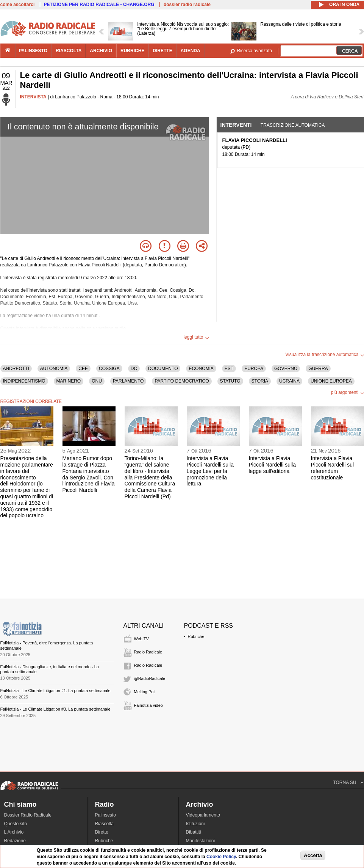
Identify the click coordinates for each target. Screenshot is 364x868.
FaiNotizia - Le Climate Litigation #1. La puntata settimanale (55, 691)
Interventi (236, 125)
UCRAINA (289, 381)
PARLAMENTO (128, 381)
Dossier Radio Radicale (28, 815)
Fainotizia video (148, 705)
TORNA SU (344, 782)
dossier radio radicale (187, 5)
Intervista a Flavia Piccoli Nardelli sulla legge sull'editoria (273, 465)
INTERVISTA (33, 97)
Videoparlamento (203, 815)
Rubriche (196, 636)
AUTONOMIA (54, 369)
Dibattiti (194, 832)
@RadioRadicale (150, 678)
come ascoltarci (18, 5)
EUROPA (254, 369)
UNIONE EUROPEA (331, 381)
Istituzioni (195, 824)
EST (229, 369)
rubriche (132, 51)
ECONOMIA (201, 369)
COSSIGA (109, 369)
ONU (97, 381)
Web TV (141, 639)
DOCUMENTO (163, 369)
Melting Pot (145, 692)
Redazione (15, 841)
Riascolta (104, 824)
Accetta (313, 855)
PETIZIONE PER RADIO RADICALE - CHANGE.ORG (99, 5)
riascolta (69, 51)
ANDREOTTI (16, 369)
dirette (162, 51)
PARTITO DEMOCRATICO (182, 381)
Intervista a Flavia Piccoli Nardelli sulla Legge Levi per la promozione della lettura (210, 471)
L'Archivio (14, 832)
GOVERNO (286, 369)
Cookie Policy (221, 857)
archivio (101, 51)
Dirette (102, 832)
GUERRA (318, 369)
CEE (83, 369)
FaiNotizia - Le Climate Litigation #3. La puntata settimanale (55, 709)
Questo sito (16, 824)
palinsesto (33, 51)
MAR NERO (69, 381)
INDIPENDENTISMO (24, 381)
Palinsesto (105, 815)
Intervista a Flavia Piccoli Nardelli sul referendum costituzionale (333, 468)
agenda (191, 51)
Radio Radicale (148, 652)
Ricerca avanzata (255, 51)
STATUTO (230, 381)
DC (134, 369)
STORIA (260, 381)
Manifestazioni (201, 841)
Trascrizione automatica (293, 125)
